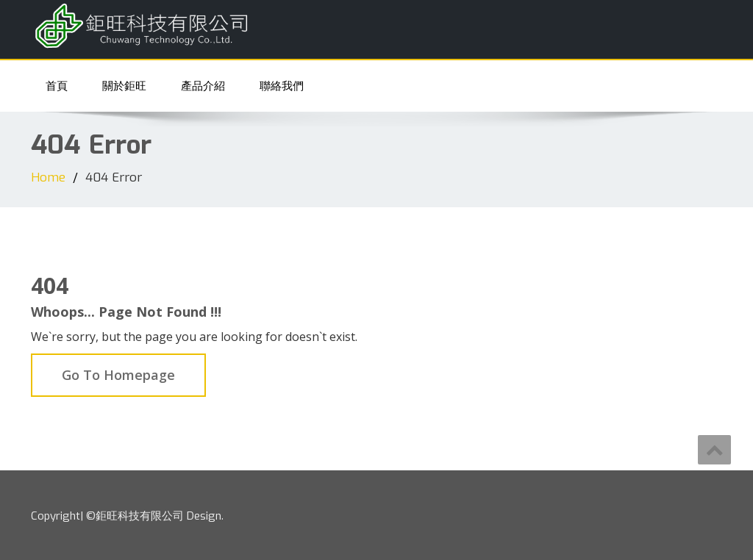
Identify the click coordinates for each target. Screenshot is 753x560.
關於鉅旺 (124, 86)
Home (48, 177)
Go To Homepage (118, 375)
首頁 (57, 86)
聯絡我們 (282, 86)
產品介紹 (203, 86)
